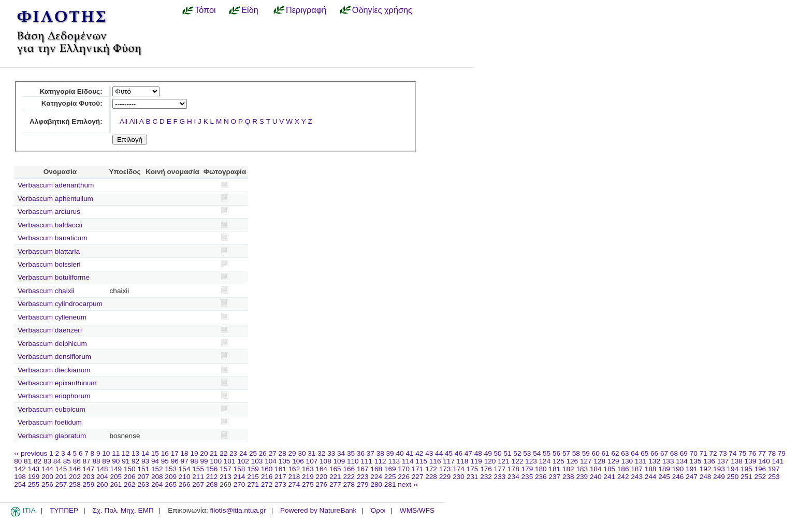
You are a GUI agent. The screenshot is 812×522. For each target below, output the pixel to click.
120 (490, 461)
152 (157, 469)
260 (102, 484)
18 (185, 453)
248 (706, 477)
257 (61, 484)
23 (233, 453)
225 (390, 477)
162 (294, 469)
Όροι (378, 510)
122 (518, 461)
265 (171, 484)
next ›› (408, 484)
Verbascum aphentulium (55, 199)
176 (486, 469)
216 (267, 477)
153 (171, 469)
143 (34, 469)
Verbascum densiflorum (54, 357)
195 (746, 469)
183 (582, 469)
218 (294, 477)
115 (421, 461)
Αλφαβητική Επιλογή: (66, 121)
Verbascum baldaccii (50, 225)
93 (145, 461)
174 (459, 469)
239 (582, 477)
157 (226, 469)
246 (678, 477)
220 (322, 477)
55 (547, 453)
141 (778, 461)
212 (212, 477)
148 (102, 469)
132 (654, 461)
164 (322, 469)
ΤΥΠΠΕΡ (64, 510)
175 (473, 469)
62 (615, 453)
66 (654, 453)
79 (782, 453)
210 (185, 477)
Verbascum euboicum (52, 409)
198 (20, 477)
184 (596, 469)
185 (609, 469)
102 (243, 461)
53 (527, 453)
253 (774, 477)
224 (376, 477)
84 (57, 461)
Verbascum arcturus (49, 212)
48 (478, 453)
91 (126, 461)
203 (89, 477)
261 (116, 484)
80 (18, 461)
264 (157, 484)
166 (349, 469)
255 (34, 484)
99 (204, 461)
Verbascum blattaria (49, 251)
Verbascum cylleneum (52, 317)
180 (541, 469)
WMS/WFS (417, 510)
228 (431, 477)
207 (143, 477)
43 (429, 453)
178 (513, 469)
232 (486, 477)
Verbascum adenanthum (56, 185)
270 (240, 484)
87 (87, 461)
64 (635, 453)
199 (34, 477)
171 (418, 469)
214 (240, 477)
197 (774, 469)
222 (349, 477)
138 (737, 461)
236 (541, 477)
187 (637, 469)
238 (568, 477)
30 (302, 453)
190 (678, 469)
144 (47, 469)
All (124, 121)
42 (419, 453)
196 (760, 469)
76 (752, 453)
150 (130, 469)
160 (267, 469)
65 (644, 453)
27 (273, 453)
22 (223, 453)
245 (664, 477)
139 (751, 461)
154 (185, 469)
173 (445, 469)
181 (554, 469)
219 (308, 477)
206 (130, 477)
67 (664, 453)
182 (568, 469)
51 (507, 453)
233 (500, 477)
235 (527, 477)
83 (47, 461)
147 (89, 469)
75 (742, 453)
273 (280, 484)
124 (545, 461)
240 (596, 477)
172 (431, 469)
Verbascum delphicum (52, 344)
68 (674, 453)
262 (130, 484)
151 (143, 469)
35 (351, 453)
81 (28, 461)
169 (390, 469)
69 (684, 453)
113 (394, 461)
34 (341, 453)
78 (772, 453)
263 (143, 484)
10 (106, 453)
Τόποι (205, 10)
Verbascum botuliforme (54, 277)
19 (194, 453)
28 (282, 453)
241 (609, 477)
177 (500, 469)
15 (155, 453)
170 (404, 469)
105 (285, 461)
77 (762, 453)
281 (390, 484)
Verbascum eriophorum (54, 396)
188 (651, 469)
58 (576, 453)
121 (504, 461)
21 (214, 453)
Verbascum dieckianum (54, 370)
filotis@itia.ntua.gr (238, 510)
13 (135, 453)
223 (363, 477)
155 (198, 469)
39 (390, 453)
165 (335, 469)
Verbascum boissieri (49, 264)
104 (271, 461)
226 (404, 477)
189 (664, 469)
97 (185, 461)
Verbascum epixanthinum (57, 383)
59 (586, 453)
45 (449, 453)
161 (280, 469)
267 (198, 484)
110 (353, 461)
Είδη (250, 10)
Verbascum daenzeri (50, 330)
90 (116, 461)
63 (625, 453)
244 (651, 477)
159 (253, 469)
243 (637, 477)
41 (409, 453)
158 (240, 469)
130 (627, 461)
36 (361, 453)
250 (733, 477)
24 (243, 453)
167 (363, 469)
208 (157, 477)
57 (566, 453)
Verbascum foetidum (50, 422)
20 (204, 453)
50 (498, 453)
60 (596, 453)
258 (75, 484)
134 (682, 461)
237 (554, 477)
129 (613, 461)
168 (376, 469)
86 (77, 461)
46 (459, 453)
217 (280, 477)
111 (366, 461)
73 (723, 453)
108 (325, 461)
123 (531, 461)
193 (719, 469)
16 (165, 453)
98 (194, 461)
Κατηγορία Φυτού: (72, 103)
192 (706, 469)
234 (513, 477)
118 (463, 461)
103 (257, 461)
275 (308, 484)
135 (696, 461)
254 (20, 484)
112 (380, 461)
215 (253, 477)
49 (488, 453)
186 (623, 469)
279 (363, 484)
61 (606, 453)
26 (263, 453)
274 (294, 484)
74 (733, 453)
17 (175, 453)
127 (586, 461)
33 (331, 453)
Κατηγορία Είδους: (71, 91)
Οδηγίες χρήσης (382, 10)
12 (126, 453)
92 (135, 461)
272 (267, 484)
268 (212, 484)
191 (692, 469)
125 (559, 461)
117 (449, 461)
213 (226, 477)
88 (96, 461)
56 (556, 453)
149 (116, 469)
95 (165, 461)
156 (212, 469)
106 (298, 461)
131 (641, 461)
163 (308, 469)
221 (335, 477)
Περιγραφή (306, 10)
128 (599, 461)
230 (459, 477)
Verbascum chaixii (46, 291)
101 (230, 461)
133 (668, 461)
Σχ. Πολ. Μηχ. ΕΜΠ (123, 510)
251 (746, 477)
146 (75, 469)
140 (764, 461)
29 (292, 453)
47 (468, 453)
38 (380, 453)
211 (198, 477)
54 (537, 453)
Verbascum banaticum (53, 238)
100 (216, 461)
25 (253, 453)
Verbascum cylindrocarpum (60, 304)
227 (418, 477)
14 (145, 453)
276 (322, 484)
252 (760, 477)
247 (692, 477)
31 (311, 453)
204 (102, 477)
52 (517, 453)
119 (476, 461)
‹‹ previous (31, 453)
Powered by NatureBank (318, 510)
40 (400, 453)
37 (371, 453)
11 (116, 453)
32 (321, 453)
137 (723, 461)
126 (572, 461)
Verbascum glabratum (52, 436)
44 (439, 453)
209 (171, 477)
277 (335, 484)
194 (733, 469)
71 (704, 453)
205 (116, 477)
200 (47, 477)
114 (408, 461)
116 (435, 461)
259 (89, 484)
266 (185, 484)
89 (106, 461)
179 (527, 469)
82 (38, 461)
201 (61, 477)
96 (175, 461)
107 (312, 461)
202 (75, 477)
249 (719, 477)
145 (61, 469)
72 (713, 453)
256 (47, 484)
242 (623, 477)
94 (155, 461)
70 (694, 453)
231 (473, 477)
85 (67, 461)
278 (349, 484)
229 (445, 477)
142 (20, 469)
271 (253, 484)
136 (709, 461)
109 (339, 461)
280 (376, 484)
